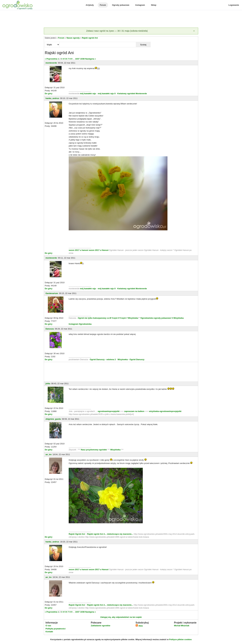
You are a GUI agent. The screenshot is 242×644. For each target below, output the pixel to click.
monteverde (51, 63)
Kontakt (49, 632)
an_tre (49, 454)
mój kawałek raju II (107, 94)
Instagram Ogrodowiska (80, 324)
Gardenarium (52, 293)
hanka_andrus (52, 98)
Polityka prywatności (55, 629)
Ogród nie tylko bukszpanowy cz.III (94, 318)
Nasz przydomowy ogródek (94, 450)
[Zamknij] (194, 31)
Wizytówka (133, 318)
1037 (77, 59)
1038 (82, 59)
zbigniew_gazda (53, 419)
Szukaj (143, 45)
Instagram (140, 5)
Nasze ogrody (73, 38)
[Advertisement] (121, 19)
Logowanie (234, 5)
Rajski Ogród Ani (77, 534)
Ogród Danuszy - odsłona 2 (103, 359)
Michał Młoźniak (182, 626)
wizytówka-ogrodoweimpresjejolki (165, 411)
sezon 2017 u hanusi (78, 250)
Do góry (49, 94)
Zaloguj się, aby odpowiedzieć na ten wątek (121, 617)
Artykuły (90, 5)
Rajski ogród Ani (90, 38)
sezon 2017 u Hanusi (99, 250)
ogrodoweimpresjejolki (109, 411)
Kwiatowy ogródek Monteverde (132, 94)
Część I (124, 318)
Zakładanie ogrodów (100, 626)
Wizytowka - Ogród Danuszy (131, 359)
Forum (103, 5)
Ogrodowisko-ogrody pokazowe (156, 318)
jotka (48, 384)
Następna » (91, 59)
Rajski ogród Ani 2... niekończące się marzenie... (110, 534)
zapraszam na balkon (134, 411)
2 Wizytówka (178, 318)
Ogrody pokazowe (121, 5)
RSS (139, 626)
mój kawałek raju (88, 94)
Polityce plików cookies (180, 639)
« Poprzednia (51, 59)
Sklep (154, 5)
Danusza (50, 329)
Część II (116, 318)
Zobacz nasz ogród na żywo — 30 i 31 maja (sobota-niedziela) (117, 31)
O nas (48, 626)
